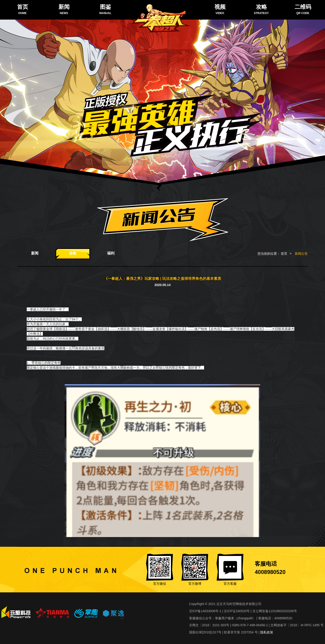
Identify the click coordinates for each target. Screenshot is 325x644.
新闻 (35, 253)
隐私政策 (267, 632)
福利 (111, 253)
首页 (284, 254)
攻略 (73, 253)
